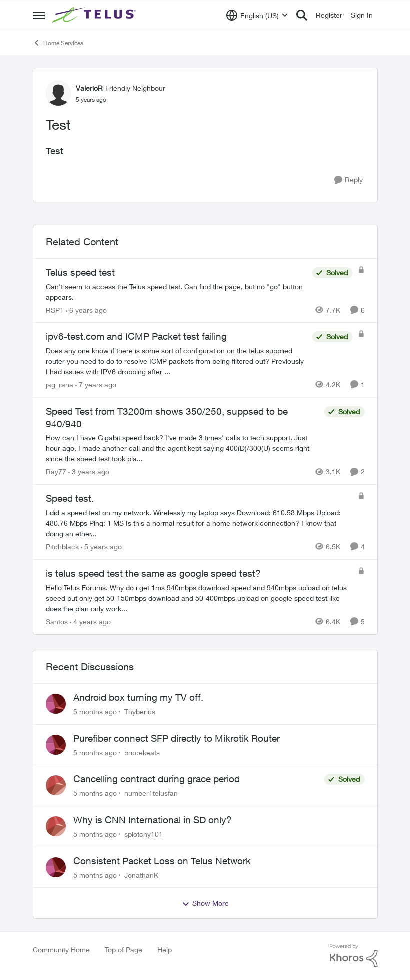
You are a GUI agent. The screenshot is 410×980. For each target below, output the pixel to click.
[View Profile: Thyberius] (56, 704)
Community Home (61, 950)
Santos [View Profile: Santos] (57, 622)
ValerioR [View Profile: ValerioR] (89, 88)
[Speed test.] (199, 523)
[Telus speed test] (176, 291)
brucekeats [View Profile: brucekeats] (142, 752)
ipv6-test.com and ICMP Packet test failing (136, 336)
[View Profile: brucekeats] (56, 745)
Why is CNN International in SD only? (152, 820)
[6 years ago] (86, 310)
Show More (205, 903)
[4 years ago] (90, 622)
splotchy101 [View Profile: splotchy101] (143, 834)
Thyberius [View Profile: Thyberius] (140, 712)
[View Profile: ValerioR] (58, 93)
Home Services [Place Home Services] (58, 43)
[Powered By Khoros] (354, 956)
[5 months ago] (95, 712)
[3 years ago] (89, 472)
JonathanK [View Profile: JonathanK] (141, 875)
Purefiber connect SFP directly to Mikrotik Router (176, 738)
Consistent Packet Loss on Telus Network (162, 861)
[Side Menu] (39, 15)
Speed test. (70, 498)
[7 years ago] (96, 385)
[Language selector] (257, 15)
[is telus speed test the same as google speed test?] (199, 598)
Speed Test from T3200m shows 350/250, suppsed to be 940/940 (167, 418)
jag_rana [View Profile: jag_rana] (59, 385)
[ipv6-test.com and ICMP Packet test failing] (176, 361)
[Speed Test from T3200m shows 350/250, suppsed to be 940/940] (182, 448)
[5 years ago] (101, 547)
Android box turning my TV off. (138, 697)
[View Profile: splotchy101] (56, 826)
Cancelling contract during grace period (156, 779)
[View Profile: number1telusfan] (56, 785)
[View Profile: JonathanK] (56, 867)
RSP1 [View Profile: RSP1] (55, 310)
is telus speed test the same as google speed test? (153, 573)
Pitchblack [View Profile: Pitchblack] (62, 547)
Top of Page (123, 950)
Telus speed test (80, 272)
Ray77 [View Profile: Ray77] (56, 472)
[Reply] (349, 180)
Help (164, 950)
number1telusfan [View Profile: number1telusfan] (151, 793)
